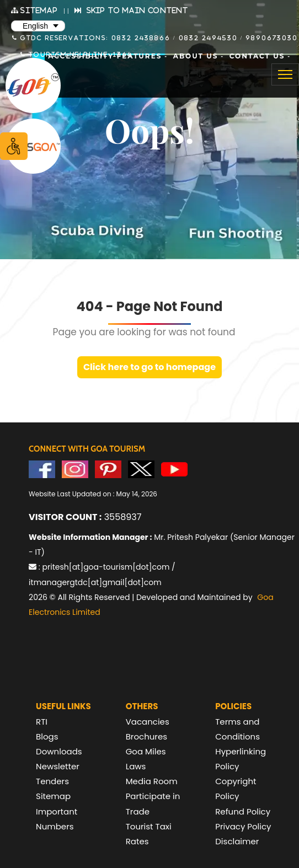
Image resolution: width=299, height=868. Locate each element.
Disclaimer (237, 841)
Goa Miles (146, 751)
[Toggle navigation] (285, 74)
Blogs (47, 736)
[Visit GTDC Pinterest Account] (108, 468)
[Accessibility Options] (14, 146)
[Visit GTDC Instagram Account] (75, 468)
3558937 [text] (85, 517)
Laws (136, 766)
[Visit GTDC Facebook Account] (42, 468)
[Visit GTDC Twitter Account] (141, 468)
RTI (42, 722)
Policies (233, 706)
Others (142, 706)
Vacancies (148, 722)
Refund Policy (243, 811)
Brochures (146, 736)
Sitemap (53, 796)
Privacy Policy (243, 826)
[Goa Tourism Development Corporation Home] (33, 85)
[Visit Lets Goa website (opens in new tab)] (33, 146)
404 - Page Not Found (150, 306)
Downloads (59, 751)
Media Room (152, 781)
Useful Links (63, 706)
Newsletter (58, 766)
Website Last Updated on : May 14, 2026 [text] (93, 494)
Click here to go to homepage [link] (149, 367)
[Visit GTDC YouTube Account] (174, 468)
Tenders (52, 781)
